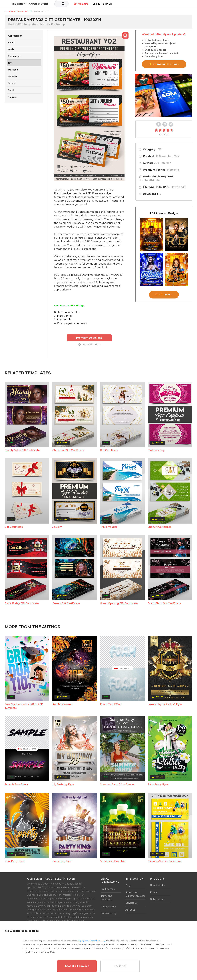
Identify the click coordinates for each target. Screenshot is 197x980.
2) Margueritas (63, 316)
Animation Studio (62, 4)
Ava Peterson (163, 163)
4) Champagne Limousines (70, 323)
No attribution (89, 344)
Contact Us (131, 903)
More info (173, 170)
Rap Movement (62, 704)
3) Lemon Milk (63, 320)
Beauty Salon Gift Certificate (22, 450)
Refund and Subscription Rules (135, 894)
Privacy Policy (108, 906)
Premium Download (89, 338)
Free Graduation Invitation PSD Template (24, 706)
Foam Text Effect (111, 704)
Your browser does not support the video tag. (164, 96)
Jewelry (57, 527)
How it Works (157, 885)
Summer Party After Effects (117, 784)
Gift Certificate (109, 450)
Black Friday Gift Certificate (22, 603)
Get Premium (164, 295)
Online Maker (157, 899)
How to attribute (149, 180)
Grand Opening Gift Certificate (119, 603)
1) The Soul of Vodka (67, 312)
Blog (128, 885)
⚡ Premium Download (164, 64)
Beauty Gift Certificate (66, 603)
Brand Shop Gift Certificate (164, 603)
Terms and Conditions (107, 898)
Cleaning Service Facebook (165, 861)
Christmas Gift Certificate (68, 450)
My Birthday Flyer (63, 784)
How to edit (178, 187)
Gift (160, 149)
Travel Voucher (109, 527)
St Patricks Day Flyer (113, 861)
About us (130, 910)
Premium (160, 4)
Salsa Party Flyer (158, 784)
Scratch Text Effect (16, 784)
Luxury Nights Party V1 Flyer (165, 704)
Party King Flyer (62, 861)
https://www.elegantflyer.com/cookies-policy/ (107, 948)
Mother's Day (156, 450)
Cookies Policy (109, 913)
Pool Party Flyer (14, 861)
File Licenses (108, 889)
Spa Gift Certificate (160, 527)
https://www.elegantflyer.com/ (91, 941)
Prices (153, 892)
